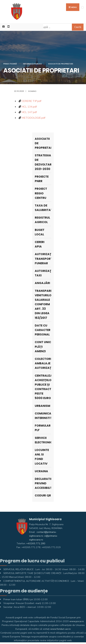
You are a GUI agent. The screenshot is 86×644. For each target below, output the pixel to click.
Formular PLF (43, 428)
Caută (78, 27)
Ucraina (41, 471)
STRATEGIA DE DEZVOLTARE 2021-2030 (43, 162)
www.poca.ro (77, 621)
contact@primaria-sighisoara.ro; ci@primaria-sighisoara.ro (43, 536)
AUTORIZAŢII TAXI (43, 273)
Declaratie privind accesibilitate (43, 483)
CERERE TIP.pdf (31, 101)
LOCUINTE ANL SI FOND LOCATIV (42, 457)
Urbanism (43, 406)
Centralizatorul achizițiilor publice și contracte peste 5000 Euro (43, 387)
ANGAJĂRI (42, 283)
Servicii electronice (43, 440)
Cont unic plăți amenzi (43, 347)
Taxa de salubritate (43, 208)
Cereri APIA (40, 244)
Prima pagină (10, 64)
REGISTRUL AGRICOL (42, 220)
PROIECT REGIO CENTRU (41, 193)
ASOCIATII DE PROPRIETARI (61, 64)
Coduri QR (43, 495)
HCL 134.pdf (29, 107)
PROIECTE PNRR (42, 179)
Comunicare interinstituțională (43, 416)
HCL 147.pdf (29, 112)
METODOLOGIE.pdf (33, 118)
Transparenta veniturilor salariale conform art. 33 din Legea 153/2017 (43, 304)
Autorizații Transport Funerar (43, 259)
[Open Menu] (82, 7)
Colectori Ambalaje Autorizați (43, 363)
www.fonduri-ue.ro (60, 629)
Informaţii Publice (32, 64)
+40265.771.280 (36, 543)
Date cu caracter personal (43, 330)
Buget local (40, 232)
